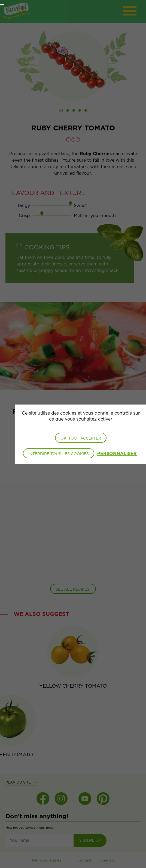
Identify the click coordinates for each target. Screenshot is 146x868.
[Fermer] (2, 5)
